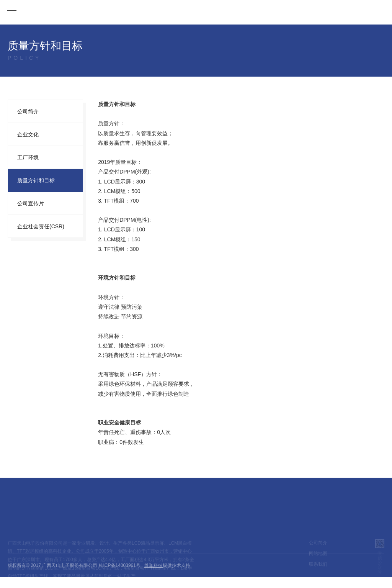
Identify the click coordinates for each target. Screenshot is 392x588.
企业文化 (28, 134)
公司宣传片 (31, 203)
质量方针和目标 (36, 180)
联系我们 (318, 569)
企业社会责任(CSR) (41, 226)
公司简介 (28, 111)
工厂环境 (28, 157)
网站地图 (318, 559)
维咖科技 (154, 565)
